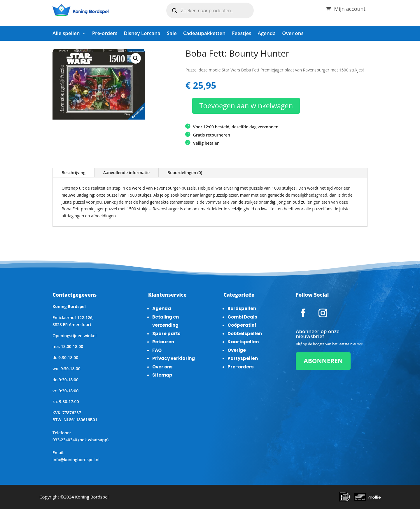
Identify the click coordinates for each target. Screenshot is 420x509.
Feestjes (242, 34)
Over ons (293, 34)
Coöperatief (242, 325)
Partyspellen (243, 358)
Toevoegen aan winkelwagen (246, 105)
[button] (136, 58)
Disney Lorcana (142, 34)
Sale (172, 34)
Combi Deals (242, 317)
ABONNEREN (323, 361)
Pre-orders (105, 34)
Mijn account (350, 8)
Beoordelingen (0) (185, 173)
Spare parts (166, 334)
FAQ (157, 350)
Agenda (267, 34)
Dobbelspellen (245, 334)
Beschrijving (73, 173)
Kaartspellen (243, 342)
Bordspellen (242, 308)
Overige (237, 350)
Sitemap (162, 375)
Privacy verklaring (174, 358)
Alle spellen (66, 34)
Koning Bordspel (92, 497)
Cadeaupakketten (204, 34)
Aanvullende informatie (126, 173)
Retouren (163, 342)
